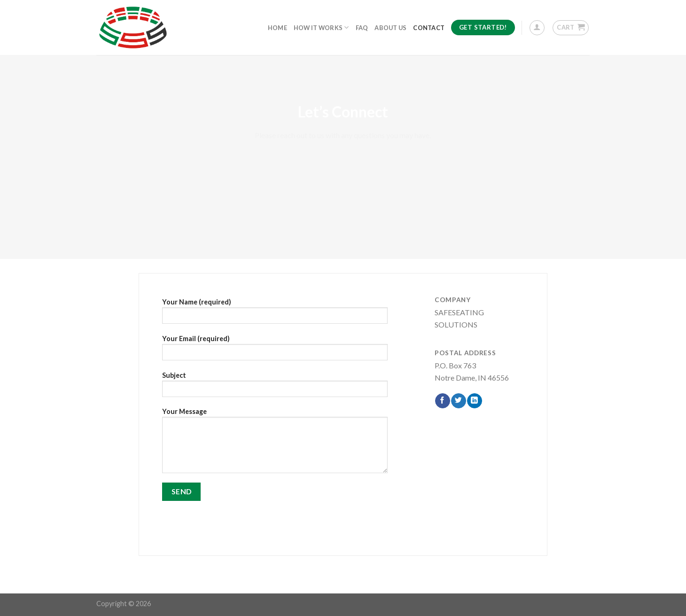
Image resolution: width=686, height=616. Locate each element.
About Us (390, 28)
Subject (275, 387)
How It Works (321, 27)
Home (277, 28)
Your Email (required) (275, 351)
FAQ (362, 28)
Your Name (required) (275, 314)
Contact (429, 28)
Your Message (275, 444)
